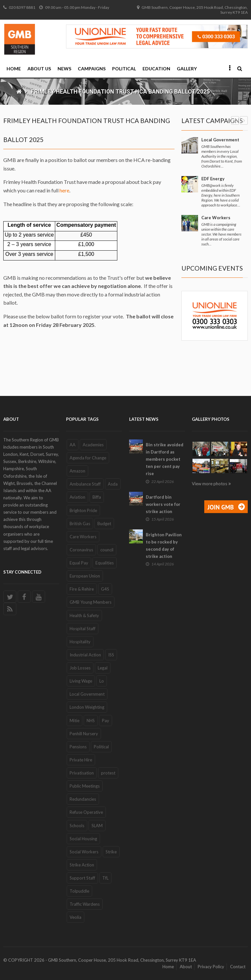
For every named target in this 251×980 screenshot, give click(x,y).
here (64, 190)
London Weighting (87, 707)
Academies (93, 445)
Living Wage (81, 681)
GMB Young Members (91, 602)
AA (73, 445)
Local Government (220, 140)
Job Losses (80, 668)
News (64, 69)
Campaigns (92, 69)
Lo (102, 681)
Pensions (78, 747)
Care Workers (216, 218)
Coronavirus (81, 550)
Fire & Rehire (82, 589)
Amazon (77, 471)
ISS (111, 655)
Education (156, 69)
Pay (106, 721)
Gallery (187, 69)
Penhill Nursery (84, 734)
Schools (77, 826)
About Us (39, 69)
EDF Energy (213, 179)
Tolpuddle (79, 891)
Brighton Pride (83, 510)
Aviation (77, 497)
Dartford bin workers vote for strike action (163, 504)
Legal (103, 668)
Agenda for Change (88, 458)
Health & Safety (84, 615)
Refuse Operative (86, 812)
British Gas (80, 524)
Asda (113, 484)
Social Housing (83, 839)
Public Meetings (85, 786)
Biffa (97, 497)
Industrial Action (85, 655)
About (186, 967)
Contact (238, 967)
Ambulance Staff (85, 484)
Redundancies (83, 799)
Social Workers (84, 852)
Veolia (75, 917)
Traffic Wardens (85, 904)
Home (14, 69)
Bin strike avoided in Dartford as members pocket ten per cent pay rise (165, 459)
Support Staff (82, 878)
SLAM (97, 826)
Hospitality (80, 642)
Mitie (75, 721)
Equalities (105, 563)
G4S (105, 589)
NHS (91, 721)
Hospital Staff (83, 629)
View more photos (209, 484)
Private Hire (81, 760)
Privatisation (82, 773)
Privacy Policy (211, 967)
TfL (105, 878)
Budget (104, 524)
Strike (111, 852)
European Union (85, 576)
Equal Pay (79, 563)
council (107, 550)
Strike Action (82, 865)
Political (124, 69)
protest (108, 773)
